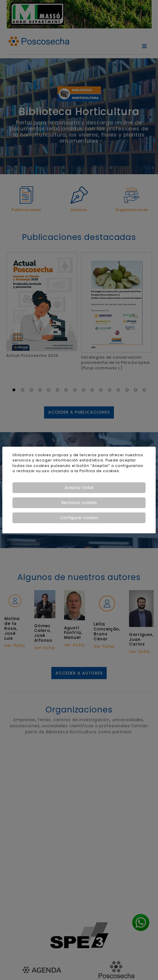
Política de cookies (99, 471)
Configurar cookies (79, 518)
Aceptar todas (79, 488)
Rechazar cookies (79, 503)
